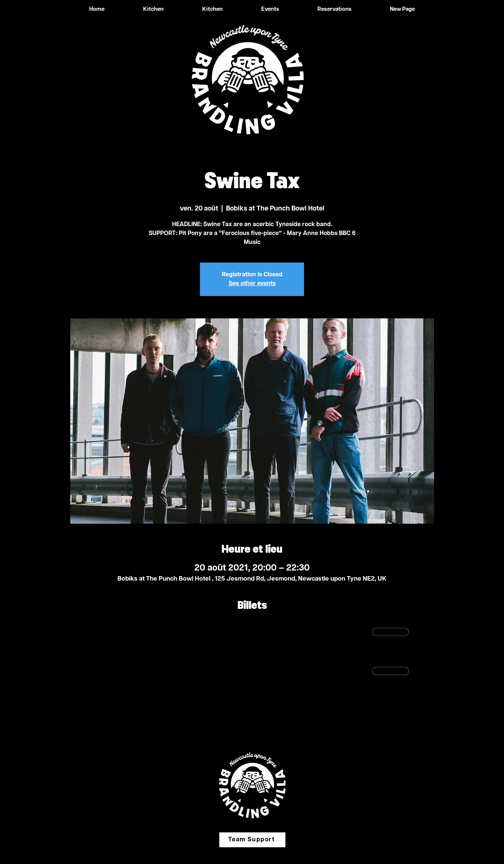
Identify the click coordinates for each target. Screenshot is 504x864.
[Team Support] (252, 840)
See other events (252, 284)
